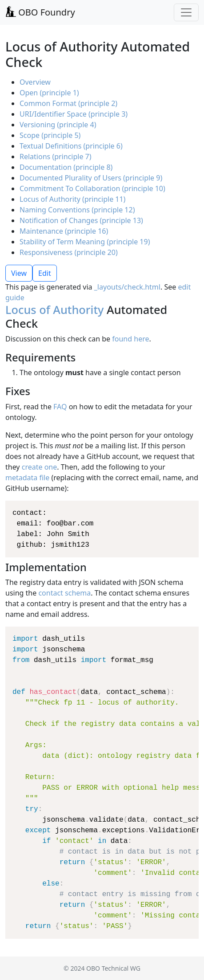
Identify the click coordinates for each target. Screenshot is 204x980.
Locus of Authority (54, 310)
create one (40, 467)
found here (130, 339)
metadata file (27, 478)
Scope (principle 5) (50, 135)
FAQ (60, 407)
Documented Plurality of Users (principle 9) (91, 178)
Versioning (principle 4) (58, 125)
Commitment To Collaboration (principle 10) (92, 188)
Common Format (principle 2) (68, 103)
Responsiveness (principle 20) (69, 252)
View (19, 273)
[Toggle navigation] (186, 12)
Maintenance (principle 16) (64, 231)
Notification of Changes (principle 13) (81, 220)
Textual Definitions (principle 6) (71, 146)
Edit (45, 273)
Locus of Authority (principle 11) (72, 199)
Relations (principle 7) (56, 157)
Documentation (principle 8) (66, 167)
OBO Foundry (40, 12)
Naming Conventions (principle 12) (77, 210)
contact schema (64, 593)
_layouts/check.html (127, 287)
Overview (35, 82)
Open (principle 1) (49, 93)
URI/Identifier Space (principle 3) (74, 114)
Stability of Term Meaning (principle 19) (85, 242)
